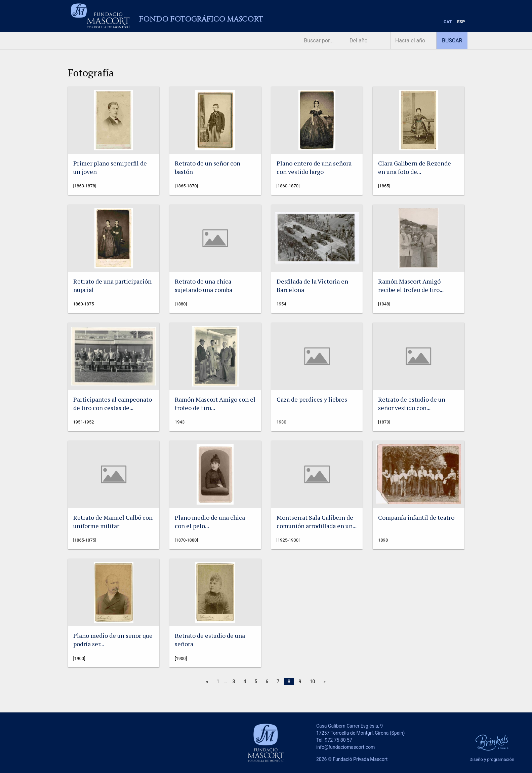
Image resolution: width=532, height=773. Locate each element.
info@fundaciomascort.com (345, 747)
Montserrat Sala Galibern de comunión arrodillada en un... (317, 522)
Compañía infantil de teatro (416, 517)
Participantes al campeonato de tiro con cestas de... (113, 403)
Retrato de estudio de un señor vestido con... (412, 403)
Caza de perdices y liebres (312, 399)
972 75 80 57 (339, 740)
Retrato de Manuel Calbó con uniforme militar (113, 522)
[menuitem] (448, 22)
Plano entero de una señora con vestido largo (314, 167)
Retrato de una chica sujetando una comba (203, 285)
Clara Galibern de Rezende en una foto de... (415, 167)
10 (313, 682)
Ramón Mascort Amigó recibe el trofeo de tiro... (411, 285)
